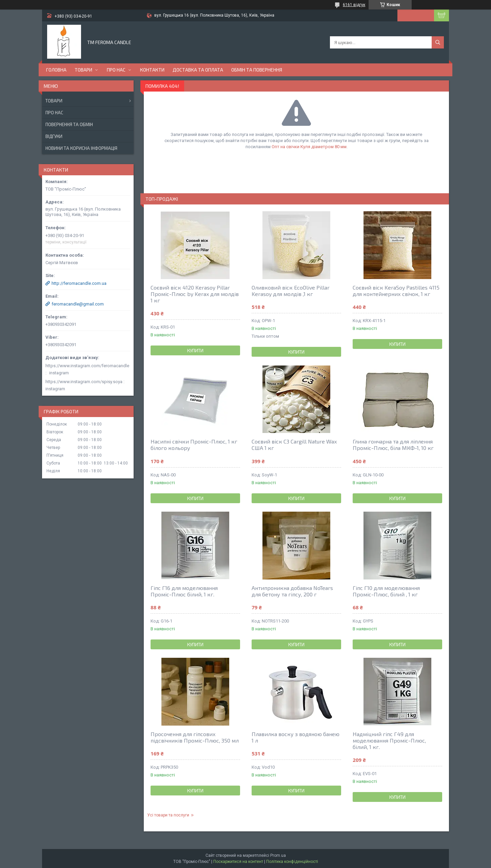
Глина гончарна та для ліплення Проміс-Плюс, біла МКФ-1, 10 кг (393, 445)
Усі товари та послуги (168, 815)
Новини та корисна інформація (81, 148)
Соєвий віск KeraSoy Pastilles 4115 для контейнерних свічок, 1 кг (396, 291)
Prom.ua (278, 855)
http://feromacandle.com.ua (79, 283)
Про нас (116, 70)
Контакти (152, 70)
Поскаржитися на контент (238, 862)
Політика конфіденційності (292, 862)
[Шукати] (438, 42)
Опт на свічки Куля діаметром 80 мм (309, 147)
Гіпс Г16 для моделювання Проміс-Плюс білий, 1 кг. (184, 591)
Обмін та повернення (257, 70)
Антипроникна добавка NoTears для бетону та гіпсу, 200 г (292, 591)
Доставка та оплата (198, 70)
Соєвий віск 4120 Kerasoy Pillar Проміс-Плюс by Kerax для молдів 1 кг (195, 294)
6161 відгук (354, 5)
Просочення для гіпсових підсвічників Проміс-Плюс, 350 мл (195, 737)
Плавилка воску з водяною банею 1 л (296, 737)
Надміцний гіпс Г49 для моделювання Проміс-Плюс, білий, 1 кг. (389, 740)
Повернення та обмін (69, 124)
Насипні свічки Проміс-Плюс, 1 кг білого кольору (194, 445)
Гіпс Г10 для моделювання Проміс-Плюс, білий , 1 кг (386, 591)
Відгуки (54, 136)
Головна (56, 70)
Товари (83, 70)
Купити (195, 351)
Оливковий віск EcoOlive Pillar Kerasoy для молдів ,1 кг (291, 291)
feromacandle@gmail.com (78, 304)
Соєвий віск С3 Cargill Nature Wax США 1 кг (294, 445)
